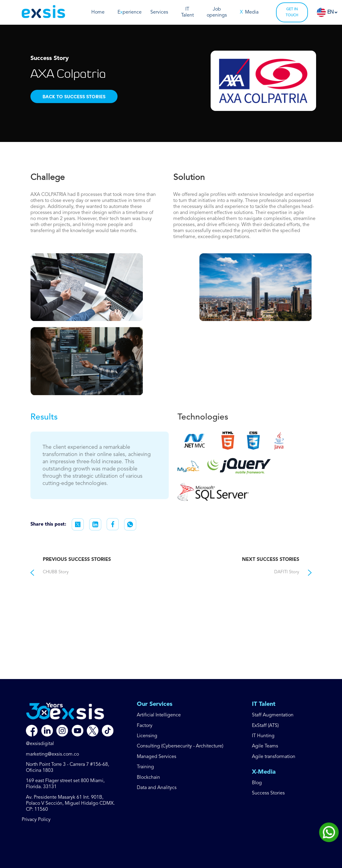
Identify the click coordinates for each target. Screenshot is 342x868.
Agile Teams (265, 746)
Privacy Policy (36, 820)
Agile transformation (274, 757)
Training (145, 767)
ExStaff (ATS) (265, 726)
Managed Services (157, 757)
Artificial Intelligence (159, 715)
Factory (145, 726)
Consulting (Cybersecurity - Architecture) (180, 746)
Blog (257, 783)
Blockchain (148, 778)
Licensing (147, 736)
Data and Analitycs (157, 788)
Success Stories (268, 793)
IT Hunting (263, 736)
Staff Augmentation (273, 715)
